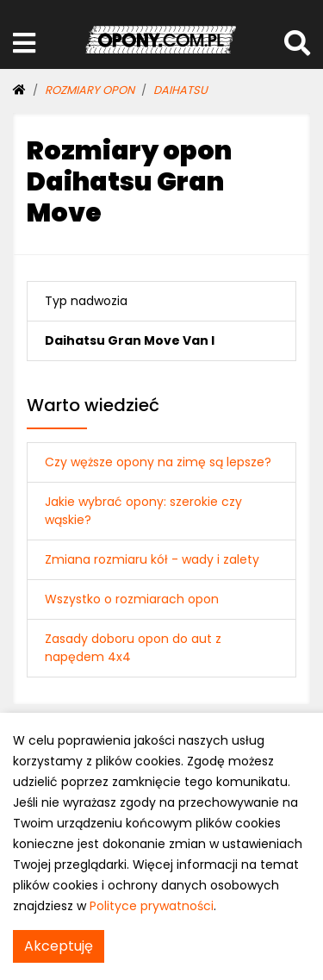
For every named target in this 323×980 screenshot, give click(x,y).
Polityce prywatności (152, 906)
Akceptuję (59, 946)
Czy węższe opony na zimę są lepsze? (158, 462)
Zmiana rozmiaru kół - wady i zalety (152, 559)
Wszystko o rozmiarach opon (132, 599)
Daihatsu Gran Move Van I (130, 340)
